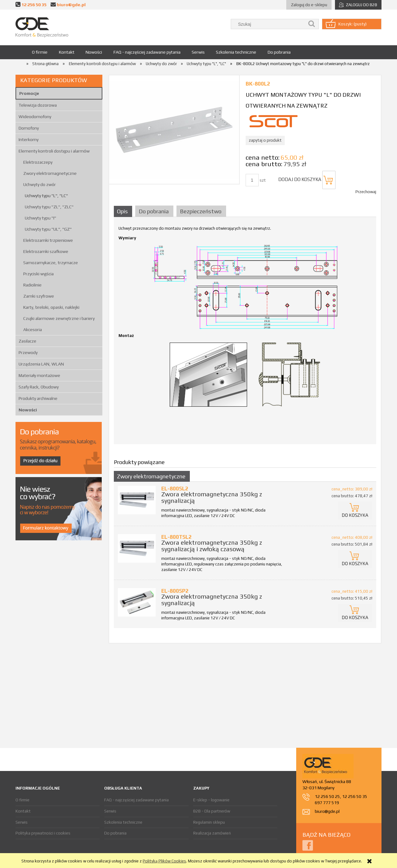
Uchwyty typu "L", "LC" (46, 196)
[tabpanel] (245, 333)
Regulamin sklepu (209, 822)
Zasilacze (27, 341)
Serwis (22, 822)
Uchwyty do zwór (40, 184)
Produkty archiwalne (38, 398)
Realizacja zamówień (212, 833)
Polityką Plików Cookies (164, 861)
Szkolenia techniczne (123, 822)
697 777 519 (327, 803)
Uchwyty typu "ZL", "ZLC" (49, 207)
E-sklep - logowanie (211, 800)
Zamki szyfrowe (39, 296)
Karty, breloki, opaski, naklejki (51, 307)
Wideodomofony (35, 117)
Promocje (29, 93)
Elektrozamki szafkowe (46, 251)
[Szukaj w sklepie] (269, 24)
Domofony (29, 128)
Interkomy (29, 139)
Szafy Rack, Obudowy (39, 387)
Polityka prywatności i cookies (43, 833)
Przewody (28, 352)
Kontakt (23, 811)
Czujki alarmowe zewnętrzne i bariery (59, 318)
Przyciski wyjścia (38, 274)
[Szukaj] (312, 24)
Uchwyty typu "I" (40, 218)
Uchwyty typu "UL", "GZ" (48, 229)
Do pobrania (115, 833)
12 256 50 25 (327, 796)
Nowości (28, 410)
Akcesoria (33, 330)
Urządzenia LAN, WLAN (41, 364)
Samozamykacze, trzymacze (51, 263)
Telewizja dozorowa (38, 105)
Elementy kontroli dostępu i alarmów (54, 151)
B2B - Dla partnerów (212, 811)
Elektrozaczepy (38, 162)
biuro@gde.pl (71, 4)
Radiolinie (32, 285)
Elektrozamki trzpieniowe (48, 240)
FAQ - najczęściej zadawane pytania (136, 800)
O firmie (22, 800)
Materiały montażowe (39, 375)
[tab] (124, 211)
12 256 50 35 (34, 4)
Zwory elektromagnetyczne (50, 173)
